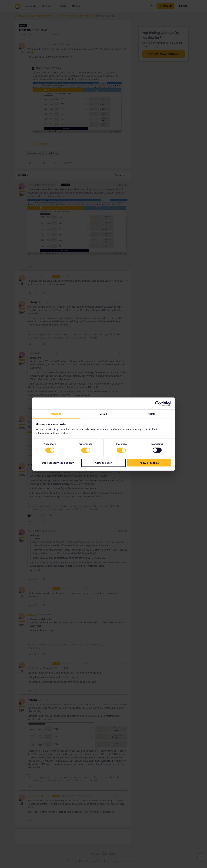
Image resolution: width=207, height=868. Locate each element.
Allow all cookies (149, 463)
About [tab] (151, 414)
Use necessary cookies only (58, 463)
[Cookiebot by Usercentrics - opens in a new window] (158, 403)
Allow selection (103, 463)
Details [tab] (103, 414)
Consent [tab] (56, 414)
